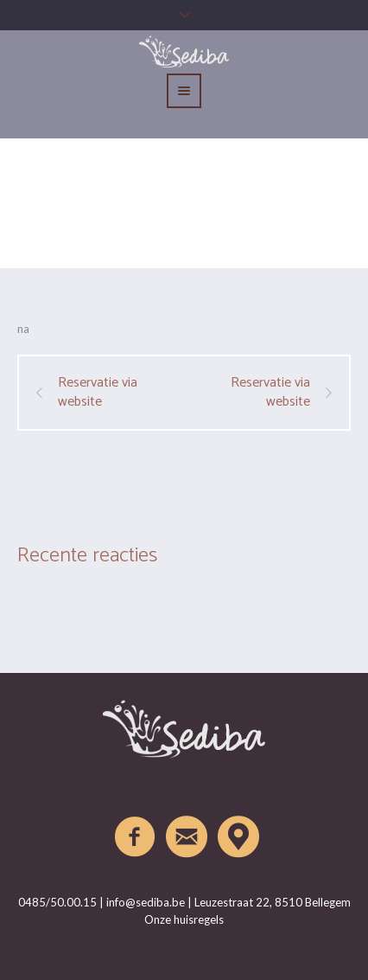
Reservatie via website (98, 393)
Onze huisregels (184, 919)
